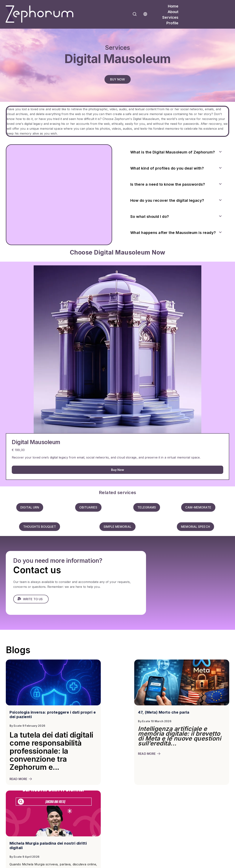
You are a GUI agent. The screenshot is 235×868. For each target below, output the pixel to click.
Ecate (18, 725)
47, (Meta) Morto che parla (112, 712)
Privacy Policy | (15, 866)
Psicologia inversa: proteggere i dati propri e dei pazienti (40, 714)
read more (21, 786)
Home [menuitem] (173, 6)
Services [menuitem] (170, 17)
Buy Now (118, 470)
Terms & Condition (40, 866)
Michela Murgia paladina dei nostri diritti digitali (191, 714)
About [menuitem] (173, 12)
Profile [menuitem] (172, 23)
